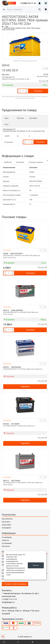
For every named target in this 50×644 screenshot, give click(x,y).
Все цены (44, 81)
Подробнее (25, 386)
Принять (36, 565)
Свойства (8, 162)
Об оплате (6, 522)
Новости (5, 540)
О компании (7, 537)
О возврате (6, 528)
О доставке (6, 525)
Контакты (6, 546)
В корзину (38, 91)
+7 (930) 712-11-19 (28, 3)
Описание (20, 162)
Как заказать (7, 519)
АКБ (7, 27)
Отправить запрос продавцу (15, 584)
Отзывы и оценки (36, 162)
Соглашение (7, 543)
